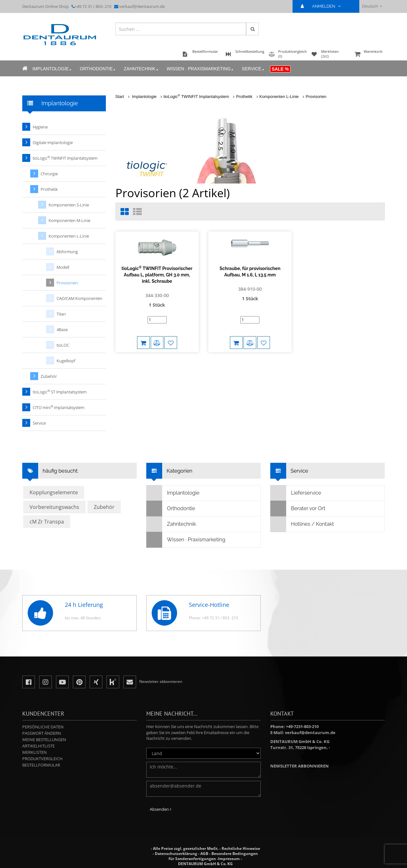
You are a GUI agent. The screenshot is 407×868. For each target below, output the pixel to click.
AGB (204, 854)
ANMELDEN (323, 6)
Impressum (229, 859)
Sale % (280, 69)
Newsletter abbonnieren (300, 766)
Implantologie (52, 69)
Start (120, 97)
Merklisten (34, 752)
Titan (61, 314)
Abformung (67, 252)
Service (253, 69)
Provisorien (316, 97)
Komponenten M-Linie (69, 220)
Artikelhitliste (38, 746)
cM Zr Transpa (47, 522)
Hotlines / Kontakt (302, 524)
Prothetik (244, 97)
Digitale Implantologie (53, 142)
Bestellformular (41, 765)
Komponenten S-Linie (69, 205)
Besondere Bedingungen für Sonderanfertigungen (213, 856)
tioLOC (63, 345)
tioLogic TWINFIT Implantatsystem (196, 97)
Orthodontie (98, 69)
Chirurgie (49, 174)
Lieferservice (296, 493)
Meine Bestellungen (44, 740)
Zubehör (49, 376)
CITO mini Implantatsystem (59, 407)
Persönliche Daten (43, 727)
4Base (62, 330)
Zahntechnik (141, 69)
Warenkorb (369, 55)
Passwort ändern (42, 733)
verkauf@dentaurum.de (142, 6)
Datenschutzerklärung (176, 854)
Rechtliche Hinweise (241, 848)
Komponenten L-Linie (279, 97)
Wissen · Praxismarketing (200, 69)
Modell (63, 267)
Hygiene (40, 127)
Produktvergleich (42, 759)
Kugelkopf (66, 361)
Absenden (161, 809)
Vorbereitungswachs (54, 507)
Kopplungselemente (54, 492)
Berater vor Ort (298, 509)
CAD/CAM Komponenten (79, 298)
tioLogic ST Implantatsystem (60, 392)
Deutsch (372, 6)
